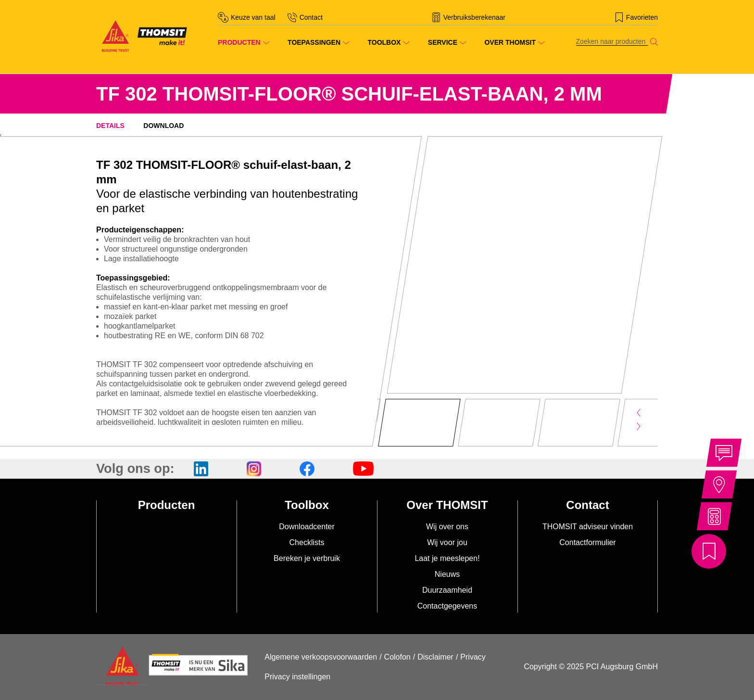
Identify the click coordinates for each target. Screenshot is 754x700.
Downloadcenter (307, 527)
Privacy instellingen (297, 677)
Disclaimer (435, 657)
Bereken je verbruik (307, 558)
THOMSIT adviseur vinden (588, 527)
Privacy (473, 657)
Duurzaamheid (447, 590)
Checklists (307, 542)
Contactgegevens (447, 606)
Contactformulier (587, 542)
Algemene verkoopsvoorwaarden (321, 657)
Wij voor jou (447, 542)
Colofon (397, 657)
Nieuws (447, 574)
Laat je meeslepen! (447, 558)
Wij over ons (447, 527)
